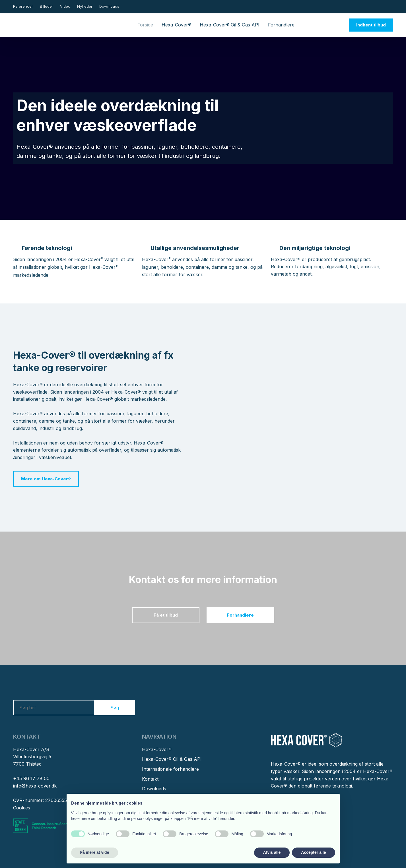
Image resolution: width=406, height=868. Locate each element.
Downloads (109, 6)
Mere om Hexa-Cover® (46, 479)
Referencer (23, 6)
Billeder (47, 6)
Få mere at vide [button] (95, 852)
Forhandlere (281, 25)
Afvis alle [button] (272, 852)
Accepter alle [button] (313, 852)
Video (65, 6)
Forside (145, 25)
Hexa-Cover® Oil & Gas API (230, 25)
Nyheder (85, 6)
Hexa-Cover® (176, 25)
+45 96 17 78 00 (31, 778)
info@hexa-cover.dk (35, 786)
